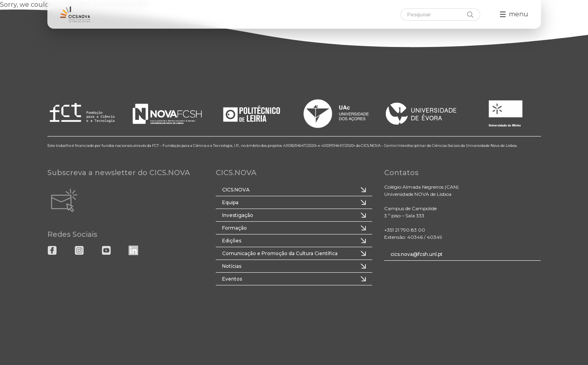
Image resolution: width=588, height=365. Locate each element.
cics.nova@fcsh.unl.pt (417, 254)
